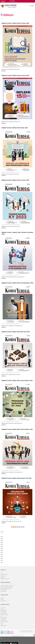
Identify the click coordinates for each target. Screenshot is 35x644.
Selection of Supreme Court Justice (7, 586)
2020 (2, 547)
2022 (2, 543)
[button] (3, 1)
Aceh (2, 624)
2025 (2, 537)
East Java (2, 609)
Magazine (2, 598)
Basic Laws (3, 576)
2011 (2, 563)
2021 (2, 545)
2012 (2, 560)
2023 (2, 541)
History (2, 573)
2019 (2, 549)
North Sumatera (4, 611)
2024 (2, 539)
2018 (2, 551)
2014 (2, 556)
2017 (2, 553)
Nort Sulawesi (3, 620)
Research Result (4, 590)
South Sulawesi (3, 613)
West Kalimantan (4, 619)
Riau (2, 616)
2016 (2, 555)
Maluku (2, 623)
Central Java (3, 608)
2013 (2, 559)
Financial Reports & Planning (6, 588)
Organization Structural (5, 579)
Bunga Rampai (3, 601)
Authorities (3, 577)
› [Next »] (24, 527)
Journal (2, 599)
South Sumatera (4, 617)
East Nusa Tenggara (4, 622)
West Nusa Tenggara (4, 615)
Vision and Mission (4, 575)
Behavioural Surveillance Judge (6, 587)
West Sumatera (3, 626)
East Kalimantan (4, 612)
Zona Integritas (3, 591)
